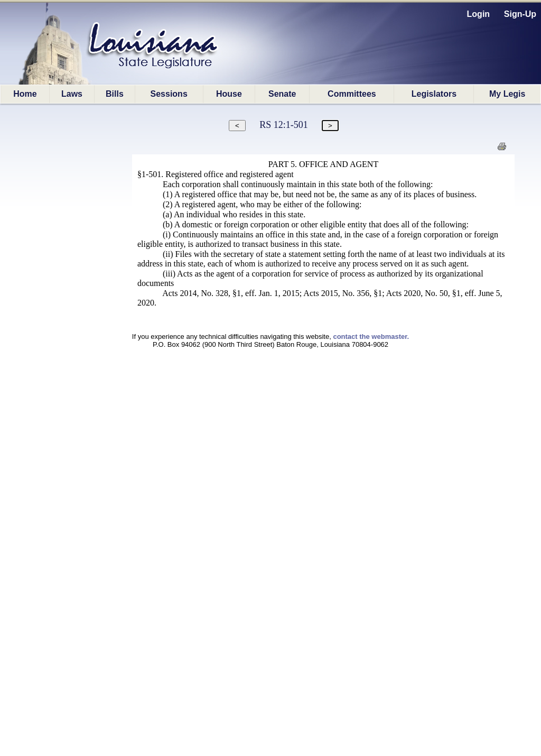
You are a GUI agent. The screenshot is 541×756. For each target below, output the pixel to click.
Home (25, 94)
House (229, 94)
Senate (282, 94)
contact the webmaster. (371, 336)
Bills (115, 94)
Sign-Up (520, 14)
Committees (352, 94)
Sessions (169, 94)
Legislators (434, 94)
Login (479, 14)
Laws (72, 94)
